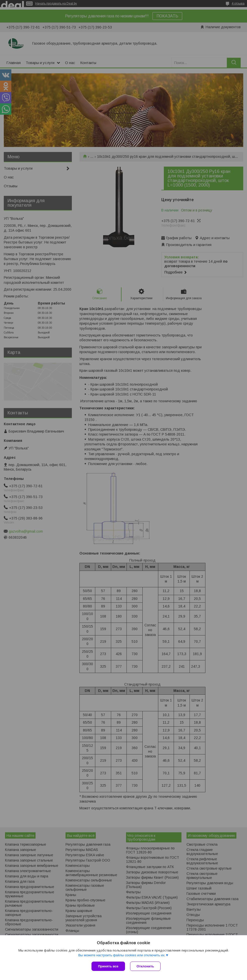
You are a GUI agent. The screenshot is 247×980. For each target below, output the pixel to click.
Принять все (108, 966)
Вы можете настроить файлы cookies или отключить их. (122, 955)
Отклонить (145, 966)
